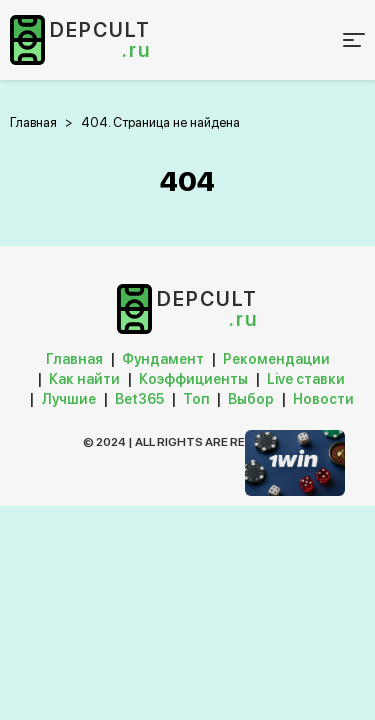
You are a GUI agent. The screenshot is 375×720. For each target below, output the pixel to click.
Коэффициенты (193, 379)
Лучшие (68, 399)
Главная (74, 359)
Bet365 (139, 399)
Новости (323, 399)
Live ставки (306, 379)
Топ (196, 399)
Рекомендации (276, 359)
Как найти (84, 379)
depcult (100, 40)
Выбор (251, 399)
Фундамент (163, 359)
